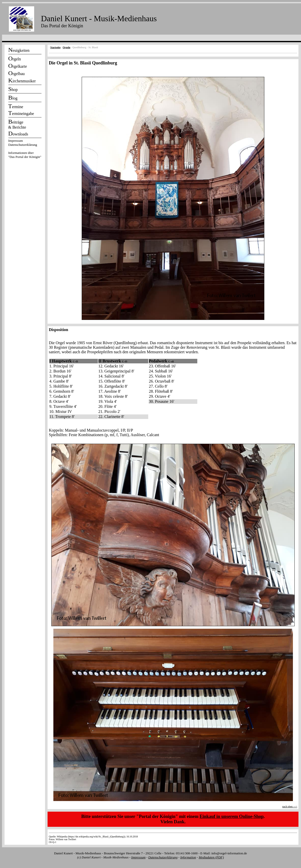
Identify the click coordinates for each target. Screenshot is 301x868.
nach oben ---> (290, 806)
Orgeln (67, 47)
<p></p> (25, 150)
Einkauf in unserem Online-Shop (232, 816)
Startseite (56, 47)
